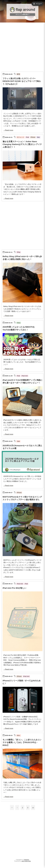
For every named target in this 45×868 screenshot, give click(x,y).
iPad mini (25, 376)
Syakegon (26, 860)
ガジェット (21, 137)
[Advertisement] (22, 46)
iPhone (33, 137)
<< (12, 807)
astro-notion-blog (26, 861)
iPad (27, 137)
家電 (18, 74)
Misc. (19, 735)
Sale (18, 441)
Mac (38, 137)
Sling (19, 252)
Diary (19, 323)
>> (33, 807)
